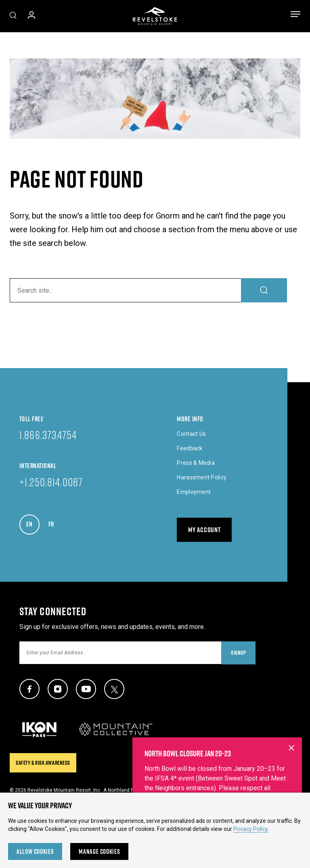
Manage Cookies (99, 851)
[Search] (264, 290)
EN (33, 522)
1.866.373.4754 (48, 435)
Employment (194, 492)
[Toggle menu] (295, 16)
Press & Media (196, 463)
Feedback (190, 448)
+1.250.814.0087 (51, 482)
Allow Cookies (35, 851)
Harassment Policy (202, 477)
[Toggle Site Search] (13, 16)
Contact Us (191, 434)
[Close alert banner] (291, 789)
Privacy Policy (250, 829)
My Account (204, 530)
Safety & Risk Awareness (43, 763)
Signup (238, 653)
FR (55, 522)
